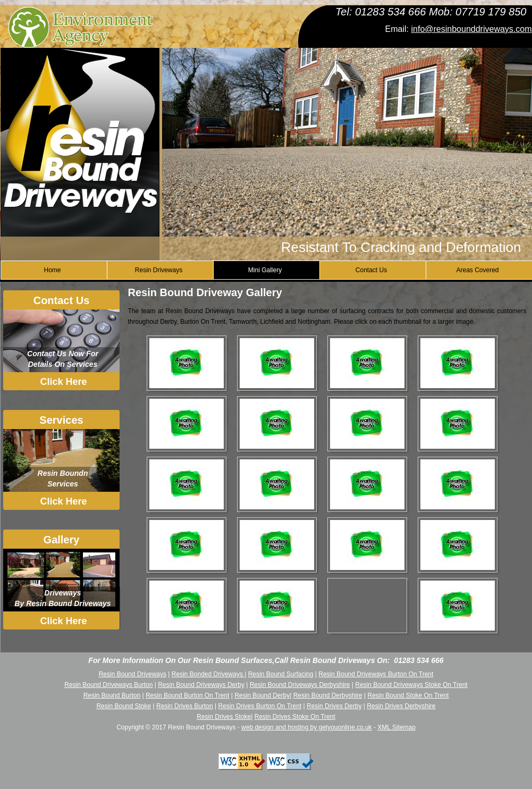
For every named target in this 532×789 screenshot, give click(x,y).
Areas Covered (477, 270)
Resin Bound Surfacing (281, 674)
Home (52, 270)
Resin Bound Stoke (124, 706)
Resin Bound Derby (262, 695)
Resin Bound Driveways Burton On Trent (376, 674)
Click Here (63, 382)
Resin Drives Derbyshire (401, 706)
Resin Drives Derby (334, 706)
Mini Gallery (265, 270)
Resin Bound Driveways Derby (201, 685)
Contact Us (371, 270)
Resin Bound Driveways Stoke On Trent (411, 685)
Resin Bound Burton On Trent (187, 695)
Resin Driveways (159, 270)
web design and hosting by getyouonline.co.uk (307, 727)
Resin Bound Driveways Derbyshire (300, 685)
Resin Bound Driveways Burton (108, 685)
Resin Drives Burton (185, 706)
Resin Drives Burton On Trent (260, 706)
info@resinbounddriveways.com (471, 29)
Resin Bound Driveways (133, 674)
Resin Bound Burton (112, 695)
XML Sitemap (396, 727)
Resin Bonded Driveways (208, 674)
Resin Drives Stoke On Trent (295, 717)
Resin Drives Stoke (224, 717)
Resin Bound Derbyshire (328, 695)
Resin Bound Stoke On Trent (408, 695)
